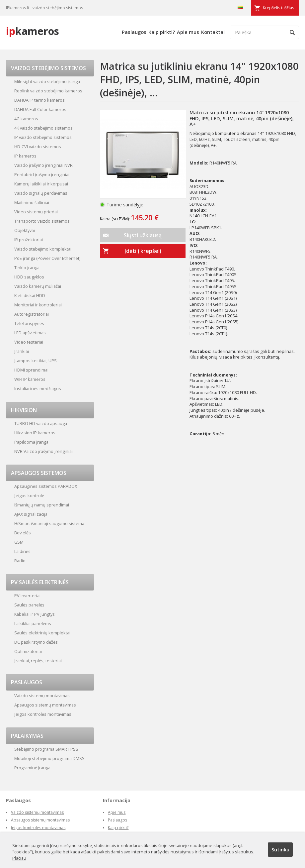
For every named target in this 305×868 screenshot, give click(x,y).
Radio (20, 561)
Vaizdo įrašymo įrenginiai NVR (43, 165)
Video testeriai (29, 342)
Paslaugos (134, 32)
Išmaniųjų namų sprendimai (42, 505)
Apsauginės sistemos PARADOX (46, 486)
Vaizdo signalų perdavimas (41, 193)
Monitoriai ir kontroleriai (38, 305)
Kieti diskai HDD (30, 295)
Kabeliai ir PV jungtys (35, 614)
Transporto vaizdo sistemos (42, 221)
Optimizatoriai (28, 651)
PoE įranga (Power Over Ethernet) (47, 258)
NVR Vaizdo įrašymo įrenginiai (43, 451)
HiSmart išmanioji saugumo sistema (49, 523)
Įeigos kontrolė (29, 495)
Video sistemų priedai (36, 212)
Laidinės (22, 551)
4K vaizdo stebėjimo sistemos (43, 128)
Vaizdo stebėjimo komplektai (43, 249)
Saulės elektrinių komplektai (42, 633)
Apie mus (188, 32)
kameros (33, 31)
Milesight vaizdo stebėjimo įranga (47, 81)
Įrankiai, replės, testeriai (38, 661)
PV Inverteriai (27, 596)
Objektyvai (25, 230)
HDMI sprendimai (31, 370)
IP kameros (25, 156)
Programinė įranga (32, 768)
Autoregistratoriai (32, 314)
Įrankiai (22, 351)
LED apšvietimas (30, 333)
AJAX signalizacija (31, 514)
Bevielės (23, 533)
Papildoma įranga (31, 442)
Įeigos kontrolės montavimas (43, 714)
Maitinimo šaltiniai (32, 202)
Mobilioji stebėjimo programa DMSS (49, 758)
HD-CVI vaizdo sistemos (38, 147)
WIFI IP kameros (30, 379)
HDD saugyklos (29, 277)
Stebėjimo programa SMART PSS (46, 749)
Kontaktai (213, 32)
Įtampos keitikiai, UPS (36, 361)
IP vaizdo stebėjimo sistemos (43, 137)
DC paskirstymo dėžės (36, 642)
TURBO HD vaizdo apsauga (41, 423)
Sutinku (280, 849)
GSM (19, 542)
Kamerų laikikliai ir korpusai (41, 184)
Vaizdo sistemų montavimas (42, 696)
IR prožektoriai (29, 240)
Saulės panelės (29, 605)
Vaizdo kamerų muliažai (38, 286)
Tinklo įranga (27, 268)
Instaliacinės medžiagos (38, 388)
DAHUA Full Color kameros (40, 109)
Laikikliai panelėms (33, 623)
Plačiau (19, 858)
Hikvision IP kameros (35, 433)
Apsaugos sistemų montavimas (45, 705)
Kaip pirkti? (162, 32)
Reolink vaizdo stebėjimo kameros (48, 91)
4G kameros (26, 119)
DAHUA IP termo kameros (39, 100)
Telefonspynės (29, 323)
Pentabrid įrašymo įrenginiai (42, 174)
